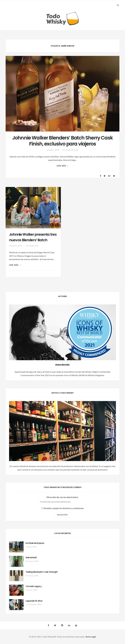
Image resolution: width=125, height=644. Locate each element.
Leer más (62, 166)
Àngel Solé (34, 246)
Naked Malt (31, 558)
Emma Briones (72, 150)
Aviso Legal (91, 637)
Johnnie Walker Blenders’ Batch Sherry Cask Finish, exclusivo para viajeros (62, 141)
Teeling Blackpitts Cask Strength (42, 572)
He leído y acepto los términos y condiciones (62, 508)
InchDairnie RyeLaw (35, 543)
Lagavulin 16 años (34, 601)
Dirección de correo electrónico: (63, 497)
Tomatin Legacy (34, 586)
